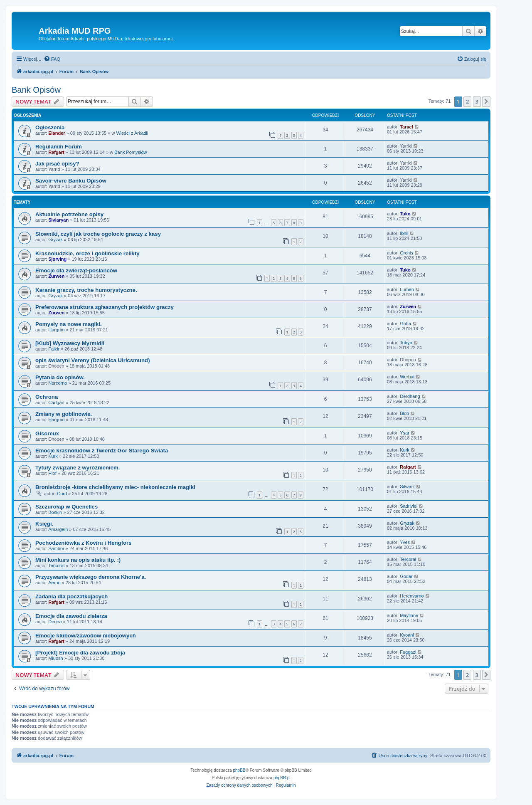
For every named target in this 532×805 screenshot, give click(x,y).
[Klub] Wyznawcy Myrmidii (70, 343)
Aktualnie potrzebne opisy (69, 214)
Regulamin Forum (59, 147)
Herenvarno (412, 596)
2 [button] (467, 101)
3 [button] (477, 101)
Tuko (405, 214)
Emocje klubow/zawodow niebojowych (86, 636)
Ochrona (47, 397)
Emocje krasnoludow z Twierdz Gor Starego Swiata (102, 451)
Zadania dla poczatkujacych (71, 596)
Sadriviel (409, 506)
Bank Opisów (36, 90)
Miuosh (55, 658)
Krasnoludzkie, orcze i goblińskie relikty (87, 253)
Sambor (56, 548)
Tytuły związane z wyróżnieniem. (78, 468)
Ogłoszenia (50, 127)
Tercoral (56, 565)
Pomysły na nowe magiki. (69, 324)
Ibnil (404, 233)
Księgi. (44, 524)
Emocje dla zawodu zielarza (71, 616)
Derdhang (410, 396)
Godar (406, 576)
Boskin (55, 512)
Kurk (53, 456)
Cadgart (56, 402)
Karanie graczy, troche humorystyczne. (86, 290)
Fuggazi (408, 652)
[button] (486, 101)
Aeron (54, 583)
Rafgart (56, 152)
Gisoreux (47, 433)
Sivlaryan (58, 220)
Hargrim (56, 330)
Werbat (407, 377)
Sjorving (57, 259)
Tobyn (406, 343)
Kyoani (407, 635)
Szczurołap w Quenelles (66, 507)
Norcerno (58, 383)
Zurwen (56, 276)
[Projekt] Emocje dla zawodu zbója (80, 653)
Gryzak (55, 240)
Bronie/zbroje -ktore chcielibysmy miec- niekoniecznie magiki (115, 487)
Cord (62, 494)
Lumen (407, 289)
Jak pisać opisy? (57, 164)
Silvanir (407, 486)
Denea (55, 622)
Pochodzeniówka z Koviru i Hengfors (84, 543)
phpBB (239, 770)
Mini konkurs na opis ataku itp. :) (78, 560)
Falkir (54, 349)
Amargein (58, 529)
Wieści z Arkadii (132, 133)
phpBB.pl (282, 778)
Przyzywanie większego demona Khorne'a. (91, 577)
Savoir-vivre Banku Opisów (71, 181)
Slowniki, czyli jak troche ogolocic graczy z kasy (98, 234)
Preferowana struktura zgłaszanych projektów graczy (105, 307)
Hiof (52, 473)
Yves (405, 542)
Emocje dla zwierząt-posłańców (76, 270)
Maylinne (409, 615)
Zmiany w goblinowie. (64, 414)
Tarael (406, 127)
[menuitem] (52, 59)
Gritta (405, 323)
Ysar (405, 433)
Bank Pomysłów (131, 152)
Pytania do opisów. (60, 377)
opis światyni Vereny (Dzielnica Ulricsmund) (93, 360)
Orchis (406, 253)
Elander (57, 133)
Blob (404, 413)
